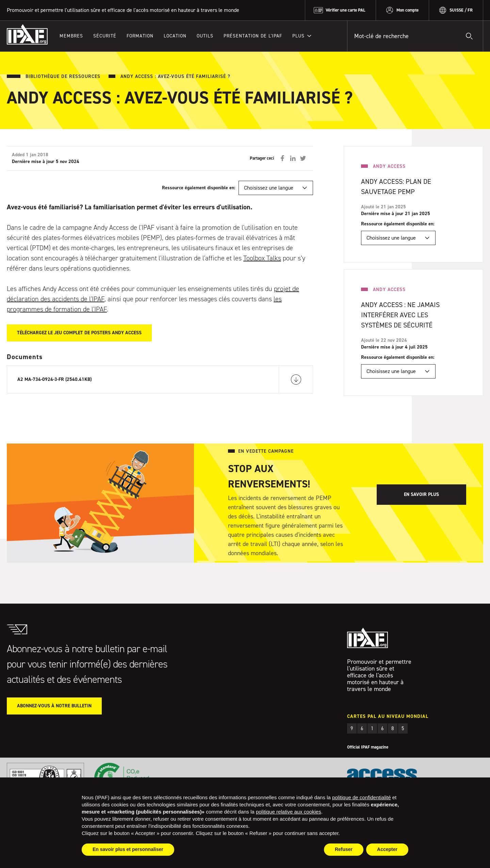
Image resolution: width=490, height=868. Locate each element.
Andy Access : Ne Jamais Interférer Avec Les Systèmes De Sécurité (400, 315)
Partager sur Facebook (282, 158)
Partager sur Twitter (303, 158)
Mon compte (407, 10)
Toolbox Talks (262, 258)
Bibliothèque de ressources (63, 76)
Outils (205, 36)
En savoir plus (421, 494)
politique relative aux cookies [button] (289, 812)
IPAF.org (27, 34)
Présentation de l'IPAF (253, 36)
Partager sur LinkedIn (293, 158)
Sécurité (105, 36)
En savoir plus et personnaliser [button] (128, 849)
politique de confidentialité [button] (362, 797)
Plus (298, 36)
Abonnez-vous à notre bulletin (54, 706)
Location (175, 36)
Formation (140, 36)
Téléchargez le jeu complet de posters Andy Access (79, 333)
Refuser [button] (344, 849)
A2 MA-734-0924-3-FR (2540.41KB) (54, 379)
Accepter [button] (387, 849)
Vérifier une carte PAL (346, 10)
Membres (71, 36)
